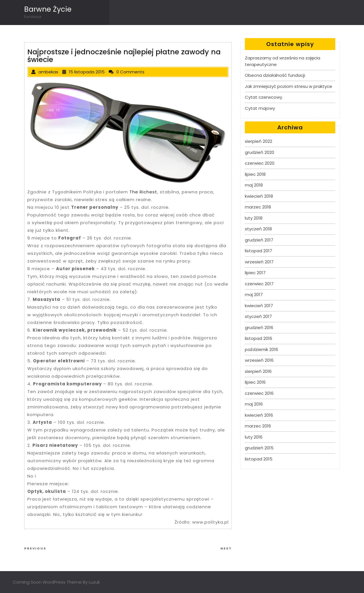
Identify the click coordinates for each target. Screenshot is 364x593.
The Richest (143, 192)
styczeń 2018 (258, 229)
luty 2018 (254, 218)
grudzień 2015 (259, 448)
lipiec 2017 (255, 273)
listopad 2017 (258, 251)
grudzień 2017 (259, 240)
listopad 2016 (258, 338)
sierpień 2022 (258, 141)
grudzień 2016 (259, 328)
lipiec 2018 (255, 174)
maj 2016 (254, 404)
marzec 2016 (258, 426)
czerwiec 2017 (259, 284)
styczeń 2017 (258, 316)
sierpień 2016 (258, 371)
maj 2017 (254, 295)
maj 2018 (254, 185)
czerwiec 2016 (259, 393)
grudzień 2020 (259, 152)
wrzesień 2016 (259, 360)
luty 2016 (254, 437)
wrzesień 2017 (259, 262)
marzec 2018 (258, 207)
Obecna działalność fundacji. (275, 75)
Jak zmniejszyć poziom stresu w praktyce (288, 86)
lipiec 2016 (255, 382)
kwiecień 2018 (259, 196)
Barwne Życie (48, 9)
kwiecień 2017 (259, 306)
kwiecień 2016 (259, 415)
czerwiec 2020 (260, 163)
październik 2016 (261, 349)
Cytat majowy (260, 108)
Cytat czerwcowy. (264, 97)
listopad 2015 (259, 459)
